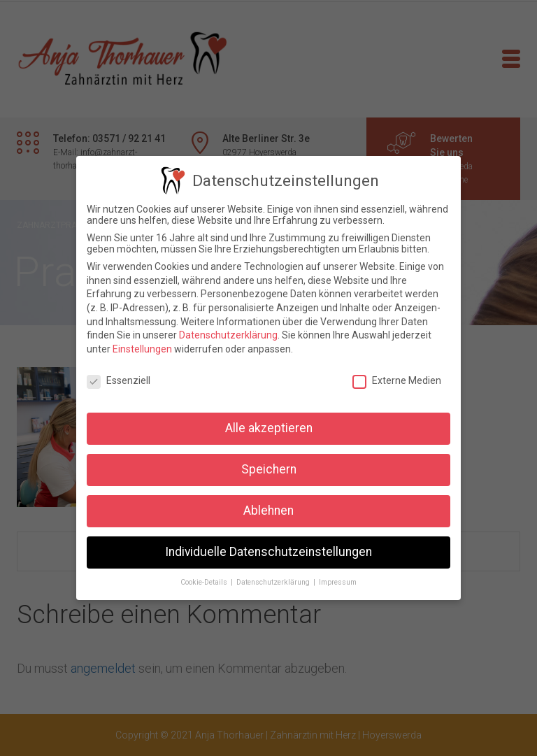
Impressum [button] (338, 582)
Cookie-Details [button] (205, 582)
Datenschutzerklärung (228, 335)
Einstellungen (142, 349)
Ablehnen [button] (268, 511)
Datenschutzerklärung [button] (274, 582)
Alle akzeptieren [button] (269, 428)
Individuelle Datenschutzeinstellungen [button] (268, 552)
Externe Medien (397, 380)
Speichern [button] (269, 469)
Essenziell (119, 380)
